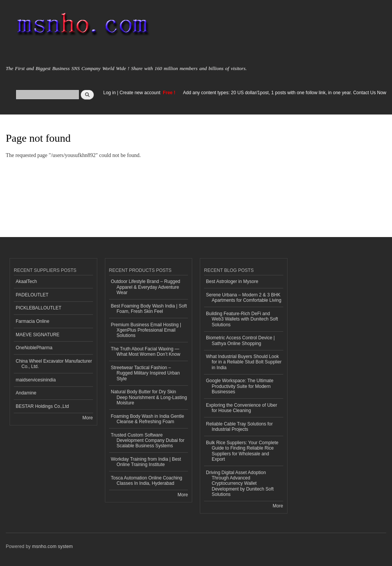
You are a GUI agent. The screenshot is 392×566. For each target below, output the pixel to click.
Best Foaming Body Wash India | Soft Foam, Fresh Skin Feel (149, 309)
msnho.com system (52, 546)
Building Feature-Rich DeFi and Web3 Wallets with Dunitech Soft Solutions (242, 319)
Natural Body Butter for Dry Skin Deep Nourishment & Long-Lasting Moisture (149, 397)
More (87, 418)
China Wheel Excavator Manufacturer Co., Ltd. (54, 364)
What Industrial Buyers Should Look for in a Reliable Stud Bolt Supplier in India (244, 362)
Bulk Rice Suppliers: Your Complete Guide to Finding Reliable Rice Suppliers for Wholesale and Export (242, 451)
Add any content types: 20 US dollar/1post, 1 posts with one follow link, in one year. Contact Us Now (285, 93)
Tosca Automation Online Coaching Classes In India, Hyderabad (147, 481)
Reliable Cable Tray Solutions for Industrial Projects (239, 427)
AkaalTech (26, 281)
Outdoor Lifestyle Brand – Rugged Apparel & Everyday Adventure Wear (146, 287)
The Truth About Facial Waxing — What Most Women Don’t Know (146, 352)
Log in (110, 93)
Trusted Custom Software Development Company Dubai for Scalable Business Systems (148, 441)
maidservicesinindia (36, 380)
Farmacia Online (33, 321)
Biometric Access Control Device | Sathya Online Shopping (240, 340)
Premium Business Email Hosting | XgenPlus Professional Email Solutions (146, 330)
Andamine (26, 393)
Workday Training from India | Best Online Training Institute (146, 462)
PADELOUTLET (32, 295)
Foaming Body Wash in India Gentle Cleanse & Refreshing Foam (148, 419)
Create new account (140, 93)
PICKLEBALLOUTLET (38, 308)
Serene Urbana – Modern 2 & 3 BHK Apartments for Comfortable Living (244, 298)
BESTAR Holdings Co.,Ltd (42, 406)
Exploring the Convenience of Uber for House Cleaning (242, 408)
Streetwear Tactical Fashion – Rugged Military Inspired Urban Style (145, 373)
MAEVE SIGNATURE (38, 335)
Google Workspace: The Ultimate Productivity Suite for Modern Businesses (240, 386)
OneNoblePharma (34, 348)
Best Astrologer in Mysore (232, 281)
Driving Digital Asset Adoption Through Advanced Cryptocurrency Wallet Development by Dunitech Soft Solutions (240, 484)
